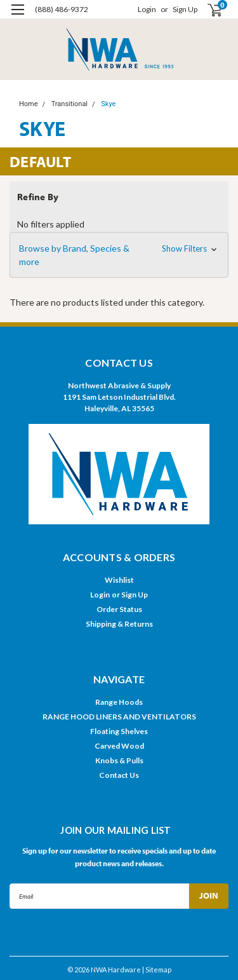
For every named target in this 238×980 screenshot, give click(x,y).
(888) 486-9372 (62, 9)
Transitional (69, 104)
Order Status (119, 609)
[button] (119, 255)
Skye (108, 104)
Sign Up (185, 9)
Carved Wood (119, 746)
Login (147, 9)
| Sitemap (157, 970)
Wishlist (119, 580)
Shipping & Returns (119, 624)
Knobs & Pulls (119, 760)
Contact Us (119, 775)
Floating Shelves (119, 731)
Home (29, 104)
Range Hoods (119, 702)
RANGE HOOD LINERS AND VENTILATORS (119, 717)
